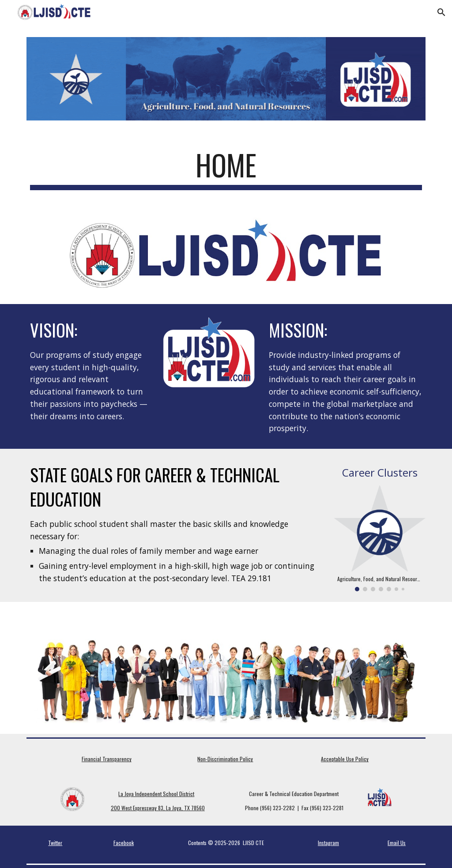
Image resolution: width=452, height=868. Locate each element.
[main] (226, 169)
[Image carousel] (380, 538)
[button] (441, 12)
